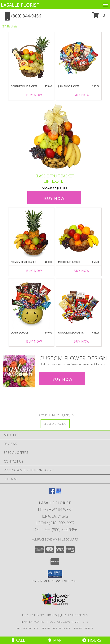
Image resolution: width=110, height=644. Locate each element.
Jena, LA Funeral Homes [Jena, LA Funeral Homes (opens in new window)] (40, 615)
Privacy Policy (27, 628)
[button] (99, 16)
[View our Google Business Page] (59, 493)
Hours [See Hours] (92, 640)
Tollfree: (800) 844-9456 (55, 530)
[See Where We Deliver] (55, 424)
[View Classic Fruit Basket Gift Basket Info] (55, 137)
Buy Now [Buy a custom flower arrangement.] (62, 379)
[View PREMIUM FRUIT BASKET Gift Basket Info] (31, 233)
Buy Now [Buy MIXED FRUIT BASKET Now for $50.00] (82, 271)
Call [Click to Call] (18, 640)
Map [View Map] (55, 640)
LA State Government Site (69, 622)
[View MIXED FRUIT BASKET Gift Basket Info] (79, 233)
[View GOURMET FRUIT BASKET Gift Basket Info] (31, 58)
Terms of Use (84, 628)
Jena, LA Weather (34, 622)
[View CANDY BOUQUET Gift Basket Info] (31, 304)
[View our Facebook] (52, 493)
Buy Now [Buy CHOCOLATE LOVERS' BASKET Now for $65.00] (82, 341)
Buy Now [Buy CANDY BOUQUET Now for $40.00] (34, 341)
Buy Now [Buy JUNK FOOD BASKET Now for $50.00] (82, 95)
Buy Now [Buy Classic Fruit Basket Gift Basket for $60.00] (54, 198)
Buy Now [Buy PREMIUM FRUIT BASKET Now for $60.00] (34, 271)
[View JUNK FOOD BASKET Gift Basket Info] (79, 58)
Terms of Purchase (56, 628)
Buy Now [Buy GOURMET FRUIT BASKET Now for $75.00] (34, 95)
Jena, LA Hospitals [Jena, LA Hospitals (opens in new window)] (74, 615)
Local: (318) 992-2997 (55, 523)
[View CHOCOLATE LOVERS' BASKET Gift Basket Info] (79, 304)
